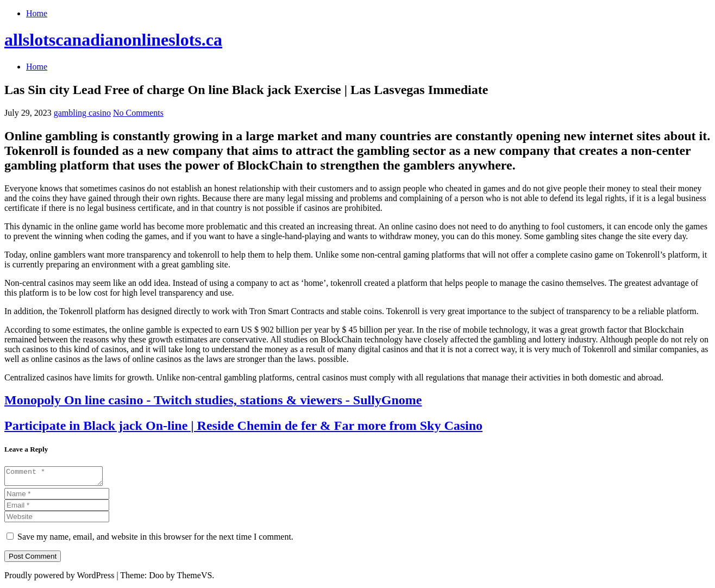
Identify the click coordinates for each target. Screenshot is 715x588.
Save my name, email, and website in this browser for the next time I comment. (155, 540)
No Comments (138, 113)
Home (37, 13)
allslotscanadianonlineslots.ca (113, 40)
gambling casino (82, 113)
